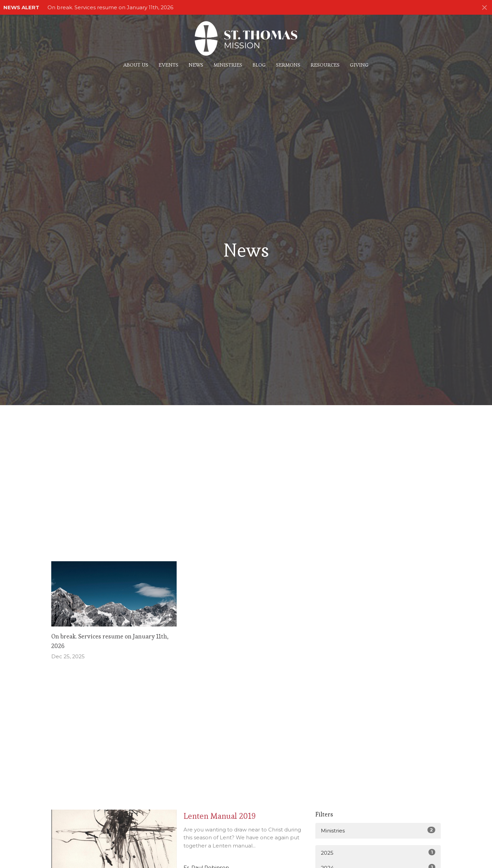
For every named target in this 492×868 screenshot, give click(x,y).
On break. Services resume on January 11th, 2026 (110, 7)
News (196, 65)
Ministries (228, 65)
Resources (325, 65)
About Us (136, 65)
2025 (378, 852)
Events (168, 65)
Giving (359, 65)
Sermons (288, 65)
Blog (259, 65)
